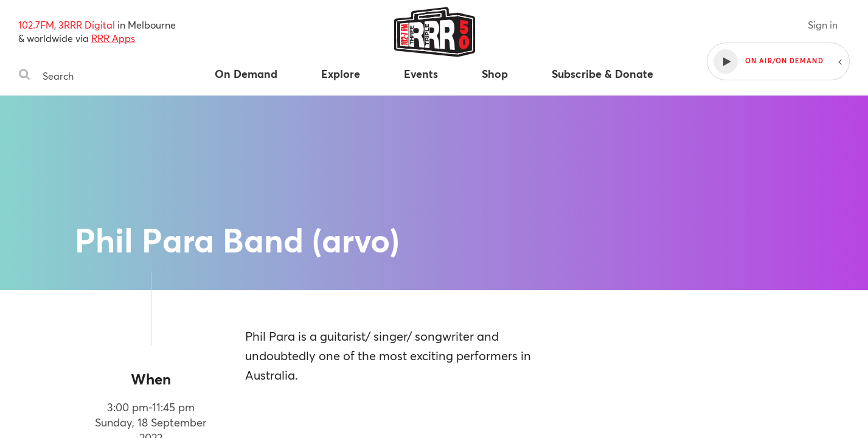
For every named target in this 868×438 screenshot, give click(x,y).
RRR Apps (113, 38)
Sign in (823, 25)
